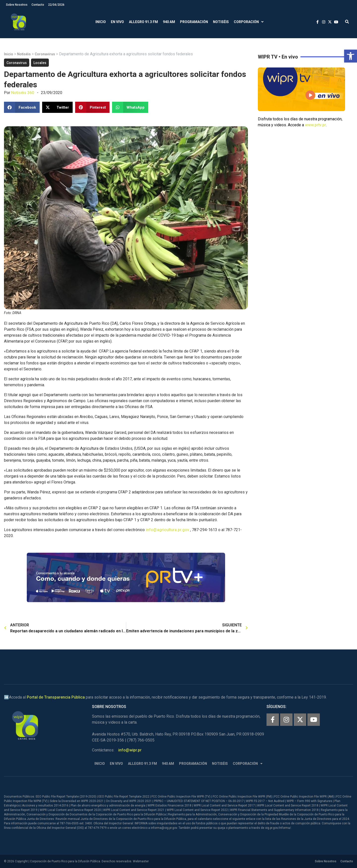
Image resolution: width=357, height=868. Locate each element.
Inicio (101, 22)
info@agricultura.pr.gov (167, 530)
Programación (194, 22)
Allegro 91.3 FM (143, 22)
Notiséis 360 (23, 93)
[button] (351, 56)
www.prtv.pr (315, 125)
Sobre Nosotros (17, 5)
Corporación (249, 22)
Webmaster (141, 861)
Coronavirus (45, 54)
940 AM (169, 22)
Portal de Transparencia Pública (56, 697)
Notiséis (221, 22)
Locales (40, 63)
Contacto (38, 5)
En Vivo (117, 22)
